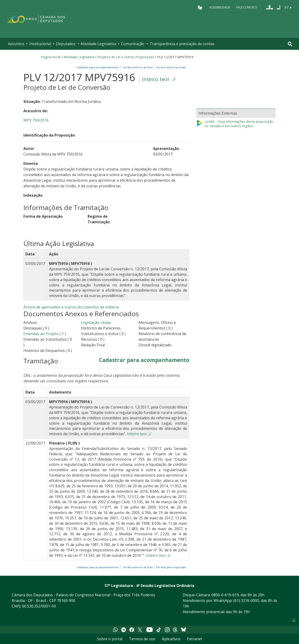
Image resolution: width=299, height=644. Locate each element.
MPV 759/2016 (36, 120)
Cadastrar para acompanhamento (98, 67)
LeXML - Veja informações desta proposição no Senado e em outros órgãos (235, 124)
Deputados (66, 44)
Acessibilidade (220, 7)
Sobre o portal (110, 639)
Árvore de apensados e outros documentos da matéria (71, 307)
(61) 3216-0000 (246, 601)
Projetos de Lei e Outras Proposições (126, 57)
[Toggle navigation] (290, 44)
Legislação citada (96, 322)
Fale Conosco (247, 7)
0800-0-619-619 (225, 595)
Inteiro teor (156, 79)
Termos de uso (142, 639)
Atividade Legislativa (98, 44)
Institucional (40, 44)
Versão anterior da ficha (138, 67)
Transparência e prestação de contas (182, 44)
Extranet (195, 639)
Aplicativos (171, 639)
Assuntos (16, 44)
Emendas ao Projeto (41, 334)
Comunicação (133, 44)
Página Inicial (51, 57)
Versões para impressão (170, 67)
